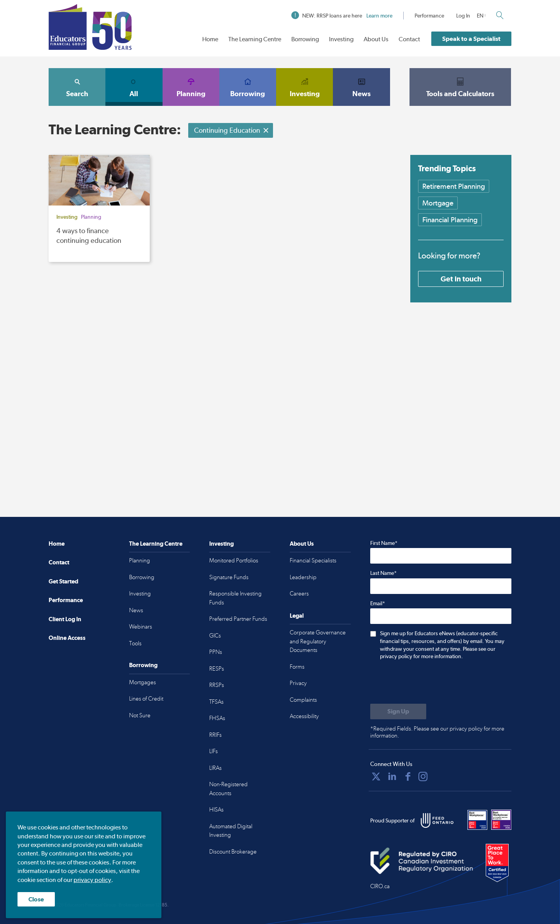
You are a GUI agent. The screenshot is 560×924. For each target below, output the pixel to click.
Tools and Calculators (460, 87)
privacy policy (92, 880)
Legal (297, 616)
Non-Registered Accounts (228, 789)
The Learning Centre (255, 39)
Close (36, 899)
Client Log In (65, 619)
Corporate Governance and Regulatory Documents (318, 641)
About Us (376, 39)
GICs (215, 636)
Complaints (303, 700)
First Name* (384, 543)
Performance (429, 16)
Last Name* (383, 573)
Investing (341, 39)
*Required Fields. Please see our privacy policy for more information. (437, 732)
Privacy (298, 683)
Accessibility (304, 716)
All (134, 87)
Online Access (67, 638)
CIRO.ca (380, 886)
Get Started (63, 581)
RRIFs (215, 735)
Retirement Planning (454, 186)
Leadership (303, 577)
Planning (191, 87)
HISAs (216, 810)
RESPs (217, 669)
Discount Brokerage (233, 852)
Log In (463, 16)
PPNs (216, 652)
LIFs (213, 751)
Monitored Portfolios (234, 560)
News (361, 87)
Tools (135, 643)
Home (210, 39)
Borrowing (305, 39)
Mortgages (143, 682)
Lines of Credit (146, 699)
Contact (409, 39)
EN (480, 16)
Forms (297, 667)
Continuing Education (232, 130)
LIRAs (215, 768)
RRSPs (217, 685)
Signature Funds (229, 577)
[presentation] (429, 683)
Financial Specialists (313, 560)
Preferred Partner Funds (238, 619)
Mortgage (438, 203)
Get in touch (461, 279)
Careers (299, 594)
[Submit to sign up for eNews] (398, 711)
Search (77, 87)
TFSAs (216, 702)
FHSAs (217, 718)
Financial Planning (450, 220)
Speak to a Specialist (471, 39)
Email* (378, 603)
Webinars (141, 627)
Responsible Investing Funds (235, 598)
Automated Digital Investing (231, 831)
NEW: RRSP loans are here (342, 16)
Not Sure (140, 715)
